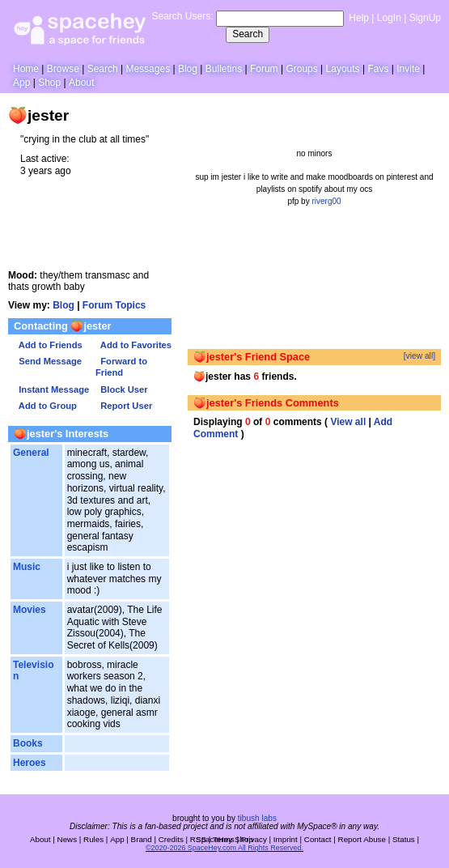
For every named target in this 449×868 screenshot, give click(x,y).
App (21, 83)
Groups (301, 69)
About (81, 83)
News (68, 839)
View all (348, 422)
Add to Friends (48, 345)
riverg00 (326, 201)
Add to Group (45, 406)
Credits (171, 839)
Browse (63, 69)
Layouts (343, 69)
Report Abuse (362, 839)
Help (359, 18)
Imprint (286, 839)
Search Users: (182, 16)
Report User (124, 406)
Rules (93, 839)
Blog (188, 69)
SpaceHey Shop (224, 839)
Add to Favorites (133, 345)
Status (404, 839)
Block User (122, 389)
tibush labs (257, 818)
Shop (49, 83)
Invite (408, 69)
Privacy (254, 839)
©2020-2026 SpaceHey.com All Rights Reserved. (224, 848)
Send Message (48, 361)
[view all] (419, 356)
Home (26, 69)
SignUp (425, 18)
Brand (142, 839)
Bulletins (224, 69)
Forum (264, 69)
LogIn (389, 18)
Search (248, 34)
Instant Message (51, 389)
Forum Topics (114, 305)
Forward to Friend (121, 367)
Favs (378, 69)
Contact (318, 839)
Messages (148, 69)
